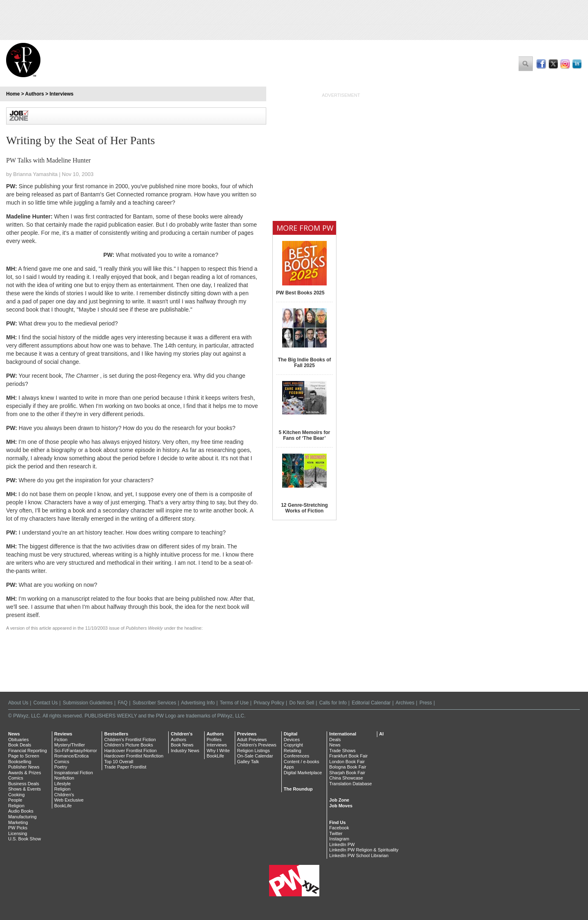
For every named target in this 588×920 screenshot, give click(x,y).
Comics (16, 778)
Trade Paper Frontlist (125, 767)
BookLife (63, 806)
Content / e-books (302, 762)
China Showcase (346, 778)
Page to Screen (24, 756)
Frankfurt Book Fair (348, 756)
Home (13, 94)
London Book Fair (347, 762)
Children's (64, 795)
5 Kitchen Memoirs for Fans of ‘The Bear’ (304, 435)
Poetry (61, 767)
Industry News (185, 751)
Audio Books (21, 811)
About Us (18, 703)
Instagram (339, 839)
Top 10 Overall (119, 762)
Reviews (63, 734)
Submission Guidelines (88, 703)
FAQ (122, 703)
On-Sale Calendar (255, 756)
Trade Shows (342, 751)
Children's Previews (257, 745)
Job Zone (339, 800)
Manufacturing (22, 817)
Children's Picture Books (129, 745)
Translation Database (350, 784)
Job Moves (341, 806)
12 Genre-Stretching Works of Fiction (304, 508)
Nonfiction (64, 778)
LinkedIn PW (342, 844)
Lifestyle (62, 784)
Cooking (16, 795)
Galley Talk (248, 762)
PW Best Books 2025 (300, 293)
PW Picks (18, 828)
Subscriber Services (155, 703)
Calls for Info (333, 703)
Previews (247, 734)
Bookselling (20, 762)
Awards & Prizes (25, 773)
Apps (289, 767)
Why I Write (218, 751)
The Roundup (298, 789)
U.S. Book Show (24, 839)
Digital (291, 734)
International (343, 734)
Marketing (18, 822)
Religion (16, 806)
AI (382, 734)
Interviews (61, 94)
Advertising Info (198, 703)
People (15, 800)
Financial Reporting (28, 751)
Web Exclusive (69, 800)
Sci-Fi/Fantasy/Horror (76, 751)
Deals (335, 740)
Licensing (18, 833)
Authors (35, 94)
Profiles (214, 740)
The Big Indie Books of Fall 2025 (304, 363)
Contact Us (46, 703)
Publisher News (24, 767)
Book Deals (20, 745)
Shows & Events (24, 789)
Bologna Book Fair (348, 767)
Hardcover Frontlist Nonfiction (134, 756)
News (14, 734)
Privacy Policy (269, 703)
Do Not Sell (302, 703)
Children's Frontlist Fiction (130, 740)
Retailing (293, 751)
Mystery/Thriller (70, 745)
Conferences (296, 756)
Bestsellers (116, 734)
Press (426, 703)
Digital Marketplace (303, 773)
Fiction (61, 740)
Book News (182, 745)
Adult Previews (252, 740)
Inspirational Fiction (74, 773)
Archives (405, 703)
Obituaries (18, 740)
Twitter (336, 833)
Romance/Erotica (71, 756)
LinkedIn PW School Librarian (359, 855)
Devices (292, 740)
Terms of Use (234, 703)
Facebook (339, 828)
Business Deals (24, 784)
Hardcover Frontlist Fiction (130, 751)
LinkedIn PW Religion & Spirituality (364, 850)
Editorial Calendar (371, 703)
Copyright (293, 745)
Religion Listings (254, 751)
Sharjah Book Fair (347, 773)
